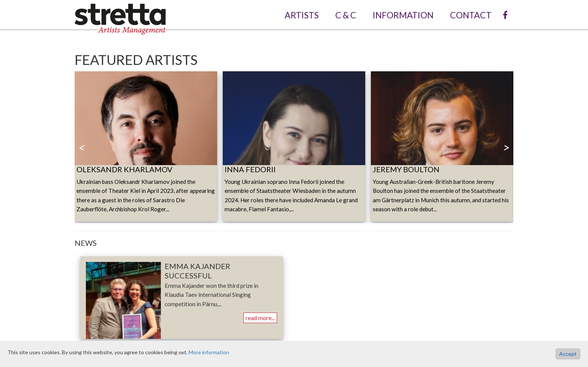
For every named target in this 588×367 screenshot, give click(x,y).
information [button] (406, 15)
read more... (260, 318)
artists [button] (304, 15)
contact (471, 15)
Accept (568, 354)
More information (209, 352)
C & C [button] (348, 15)
